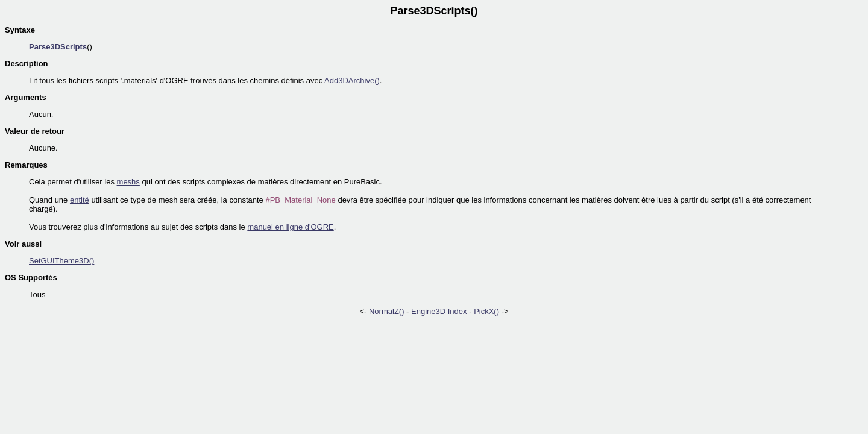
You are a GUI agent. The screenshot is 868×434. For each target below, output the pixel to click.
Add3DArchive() (352, 80)
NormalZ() (387, 311)
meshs (128, 182)
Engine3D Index (439, 311)
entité (80, 200)
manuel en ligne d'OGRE (290, 227)
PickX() (486, 311)
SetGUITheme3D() (61, 261)
